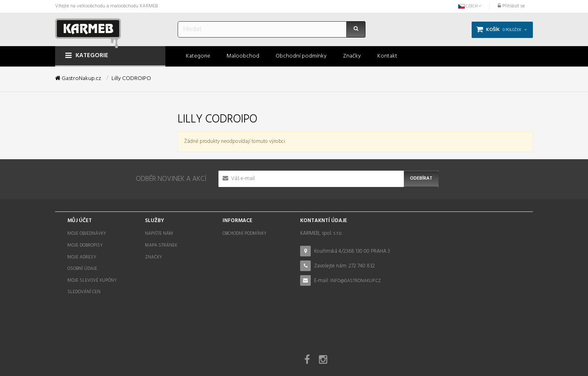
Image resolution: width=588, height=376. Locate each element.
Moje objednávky (87, 234)
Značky (154, 257)
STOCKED (338, 357)
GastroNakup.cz (78, 79)
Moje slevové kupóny (92, 280)
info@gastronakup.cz (356, 281)
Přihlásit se (511, 6)
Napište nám (159, 234)
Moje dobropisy (85, 245)
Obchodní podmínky (245, 234)
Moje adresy (82, 257)
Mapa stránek (161, 245)
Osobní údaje (82, 269)
